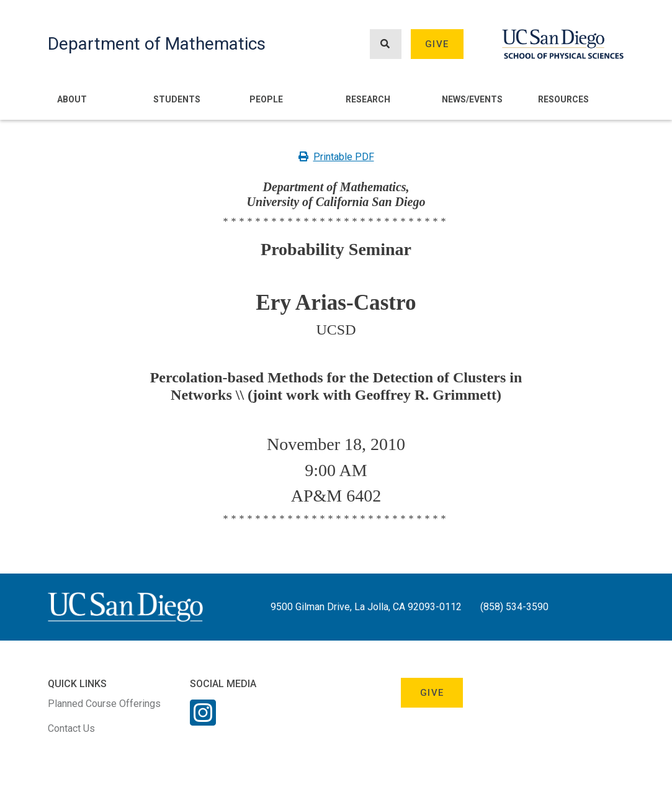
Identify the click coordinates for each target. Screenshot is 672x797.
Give (437, 44)
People (266, 99)
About (72, 99)
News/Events (472, 99)
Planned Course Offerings (104, 704)
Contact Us (71, 728)
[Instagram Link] (203, 721)
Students (177, 99)
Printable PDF (336, 157)
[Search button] (385, 44)
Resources (563, 99)
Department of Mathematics (157, 44)
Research (368, 99)
